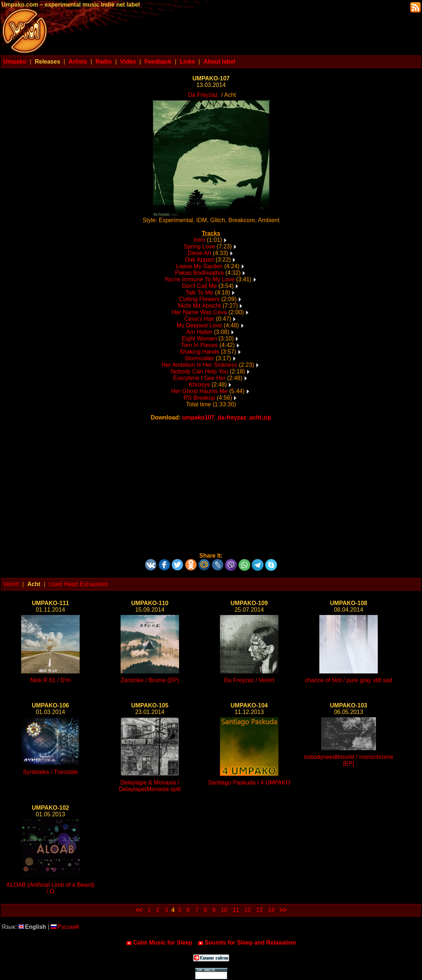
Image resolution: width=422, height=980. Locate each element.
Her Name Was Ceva (199, 312)
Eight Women (199, 339)
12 (248, 910)
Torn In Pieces (199, 345)
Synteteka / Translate (50, 772)
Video (128, 62)
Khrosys (199, 385)
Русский (65, 927)
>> (283, 910)
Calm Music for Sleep (159, 943)
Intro (199, 240)
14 (271, 910)
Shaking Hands (199, 352)
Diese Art (199, 253)
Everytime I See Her (199, 378)
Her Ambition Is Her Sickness (199, 365)
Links (187, 62)
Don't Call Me (199, 286)
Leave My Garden (199, 266)
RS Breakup (199, 398)
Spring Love (199, 246)
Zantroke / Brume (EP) (150, 680)
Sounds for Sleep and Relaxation (247, 943)
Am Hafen (199, 332)
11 (236, 910)
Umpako (15, 62)
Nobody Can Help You (199, 371)
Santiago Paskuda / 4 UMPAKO (249, 783)
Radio (103, 62)
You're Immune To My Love (199, 279)
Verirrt (11, 584)
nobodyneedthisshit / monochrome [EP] (349, 760)
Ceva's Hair (199, 319)
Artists (78, 62)
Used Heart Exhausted (78, 584)
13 (259, 910)
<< (139, 910)
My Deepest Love (199, 325)
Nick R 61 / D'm (51, 680)
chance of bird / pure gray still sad (348, 680)
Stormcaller (199, 358)
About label (219, 62)
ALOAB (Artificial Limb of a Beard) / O (50, 888)
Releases (47, 62)
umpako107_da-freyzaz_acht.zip (227, 417)
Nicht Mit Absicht (199, 306)
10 (224, 910)
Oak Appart (199, 260)
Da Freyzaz (203, 95)
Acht (34, 584)
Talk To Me (199, 293)
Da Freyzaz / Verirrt (249, 680)
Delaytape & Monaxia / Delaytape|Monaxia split (150, 786)
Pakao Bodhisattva (199, 273)
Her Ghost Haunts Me (199, 391)
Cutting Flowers (199, 299)
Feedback (158, 62)
